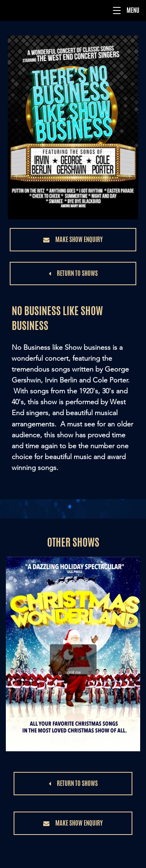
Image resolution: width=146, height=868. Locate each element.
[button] (117, 11)
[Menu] (73, 11)
